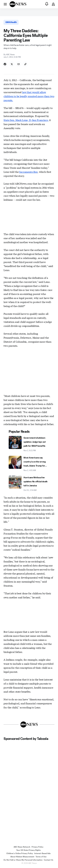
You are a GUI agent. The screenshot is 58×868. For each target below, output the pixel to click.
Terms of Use (41, 857)
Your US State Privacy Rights (28, 850)
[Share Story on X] (12, 64)
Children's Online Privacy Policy (20, 853)
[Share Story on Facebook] (5, 64)
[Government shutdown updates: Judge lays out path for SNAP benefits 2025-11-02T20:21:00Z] (29, 444)
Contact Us (48, 860)
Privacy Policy (37, 847)
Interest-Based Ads (42, 853)
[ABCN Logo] (18, 4)
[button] (5, 4)
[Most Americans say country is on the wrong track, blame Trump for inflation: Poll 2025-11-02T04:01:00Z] (29, 464)
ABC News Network (22, 847)
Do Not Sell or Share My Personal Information (23, 860)
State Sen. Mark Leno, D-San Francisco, (26, 120)
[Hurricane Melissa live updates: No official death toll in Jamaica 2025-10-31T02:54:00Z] (29, 484)
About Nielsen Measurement (22, 857)
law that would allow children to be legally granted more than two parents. (29, 96)
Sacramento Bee (28, 172)
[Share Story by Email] (19, 64)
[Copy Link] (25, 64)
